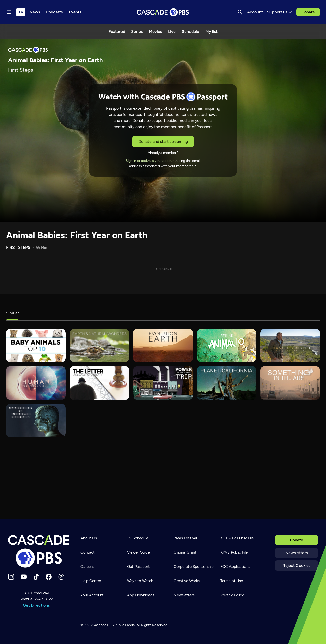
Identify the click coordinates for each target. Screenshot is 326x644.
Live (172, 31)
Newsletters (296, 553)
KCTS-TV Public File (237, 538)
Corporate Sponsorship (194, 567)
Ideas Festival (185, 538)
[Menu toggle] (9, 12)
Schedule (191, 31)
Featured (117, 31)
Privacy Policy (232, 595)
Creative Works (187, 581)
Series (137, 31)
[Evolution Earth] (163, 345)
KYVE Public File (234, 552)
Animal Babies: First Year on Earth (77, 235)
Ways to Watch (140, 581)
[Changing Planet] (290, 345)
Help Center (91, 581)
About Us (89, 538)
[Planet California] (227, 383)
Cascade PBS (103, 625)
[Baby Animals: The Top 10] (36, 345)
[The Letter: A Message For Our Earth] (100, 383)
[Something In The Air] (290, 383)
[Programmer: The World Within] (36, 383)
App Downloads (141, 595)
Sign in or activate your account (151, 161)
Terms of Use (232, 581)
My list (211, 31)
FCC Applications (235, 567)
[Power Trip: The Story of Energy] (163, 383)
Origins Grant (185, 552)
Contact (88, 552)
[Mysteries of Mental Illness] (36, 421)
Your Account (92, 595)
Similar (12, 313)
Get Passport (138, 567)
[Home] (39, 551)
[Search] (240, 12)
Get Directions (36, 605)
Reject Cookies (297, 565)
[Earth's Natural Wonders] (100, 345)
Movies (155, 31)
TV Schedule (138, 538)
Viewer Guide (138, 552)
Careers (87, 567)
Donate (308, 12)
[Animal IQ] (227, 345)
